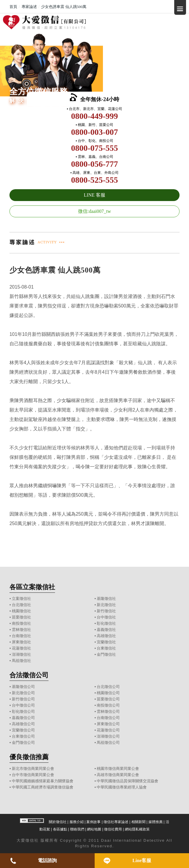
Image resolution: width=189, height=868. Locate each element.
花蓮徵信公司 (108, 730)
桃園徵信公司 (108, 693)
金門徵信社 (106, 654)
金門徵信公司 (23, 743)
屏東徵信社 (21, 642)
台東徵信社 (106, 648)
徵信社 (32, 840)
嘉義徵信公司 (23, 718)
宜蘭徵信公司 (23, 730)
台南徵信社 (21, 636)
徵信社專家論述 (116, 822)
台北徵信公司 (108, 687)
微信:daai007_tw (94, 211)
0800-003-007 (94, 132)
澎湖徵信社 (21, 654)
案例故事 (93, 822)
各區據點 (60, 829)
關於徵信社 (58, 822)
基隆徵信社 (106, 599)
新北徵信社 (106, 605)
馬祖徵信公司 (108, 743)
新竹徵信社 (106, 611)
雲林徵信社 (21, 630)
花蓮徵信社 (21, 648)
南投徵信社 (21, 623)
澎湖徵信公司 (108, 736)
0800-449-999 (94, 116)
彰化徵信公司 (23, 711)
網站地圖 (94, 829)
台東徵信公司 (23, 736)
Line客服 (142, 860)
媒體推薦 (156, 822)
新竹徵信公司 (23, 699)
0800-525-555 (94, 180)
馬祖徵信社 (21, 661)
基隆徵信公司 (23, 687)
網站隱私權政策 (137, 829)
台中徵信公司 (23, 705)
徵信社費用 (113, 829)
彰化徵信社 (106, 623)
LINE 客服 (94, 195)
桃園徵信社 (21, 611)
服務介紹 (77, 822)
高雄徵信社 (106, 636)
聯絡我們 (77, 829)
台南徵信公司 (108, 718)
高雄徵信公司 (23, 724)
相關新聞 (138, 822)
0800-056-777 (94, 164)
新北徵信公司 (23, 693)
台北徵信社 (21, 605)
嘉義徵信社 (106, 630)
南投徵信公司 (108, 705)
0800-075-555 (94, 148)
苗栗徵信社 (21, 617)
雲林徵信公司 (108, 711)
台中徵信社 (106, 617)
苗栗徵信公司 (108, 699)
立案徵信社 (21, 599)
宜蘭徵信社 (106, 642)
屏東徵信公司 (108, 724)
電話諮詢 (47, 860)
